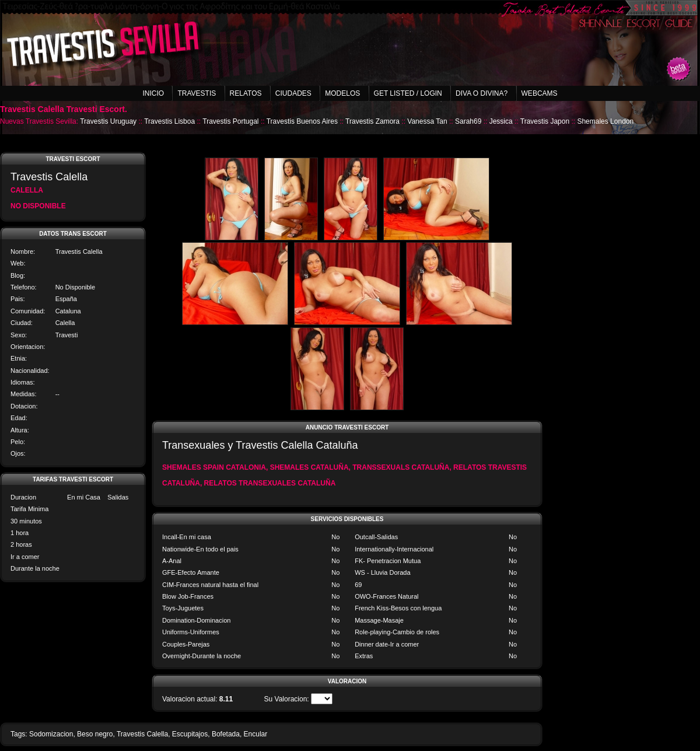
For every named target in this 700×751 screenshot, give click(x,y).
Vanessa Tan (427, 121)
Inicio (153, 93)
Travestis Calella (142, 734)
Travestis (197, 93)
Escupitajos (190, 734)
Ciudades (293, 93)
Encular (256, 734)
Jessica (501, 121)
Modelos (342, 93)
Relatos (246, 93)
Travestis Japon (545, 121)
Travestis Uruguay (108, 121)
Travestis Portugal (230, 121)
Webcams (540, 93)
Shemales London (605, 121)
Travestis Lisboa (169, 121)
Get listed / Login (408, 93)
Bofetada (226, 734)
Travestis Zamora (372, 121)
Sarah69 (468, 121)
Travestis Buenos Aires (302, 121)
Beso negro (95, 734)
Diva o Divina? (482, 93)
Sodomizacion (51, 734)
